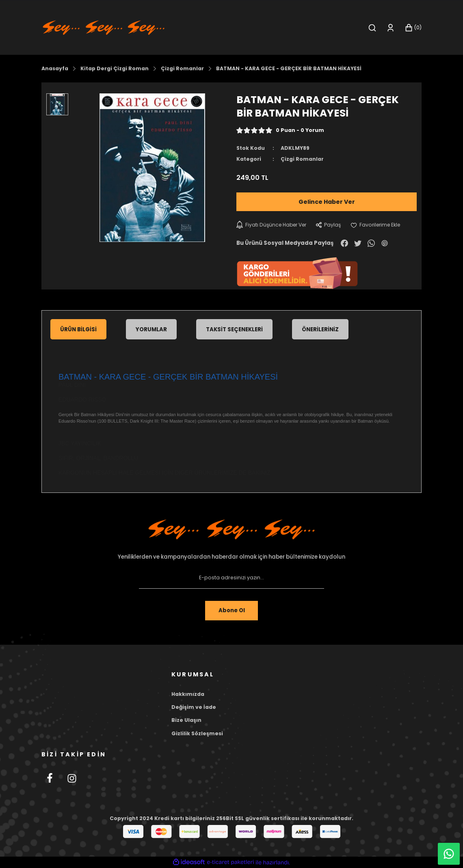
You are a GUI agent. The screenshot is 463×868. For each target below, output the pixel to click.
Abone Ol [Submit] (231, 610)
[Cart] (413, 28)
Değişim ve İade (194, 707)
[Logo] (104, 27)
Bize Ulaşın (186, 720)
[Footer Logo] (231, 530)
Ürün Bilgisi (78, 329)
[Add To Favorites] (379, 225)
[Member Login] (391, 28)
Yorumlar (151, 329)
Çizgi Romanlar (302, 159)
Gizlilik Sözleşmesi (197, 733)
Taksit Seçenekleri (234, 329)
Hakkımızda (188, 694)
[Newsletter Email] (231, 578)
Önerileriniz (320, 329)
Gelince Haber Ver (327, 202)
